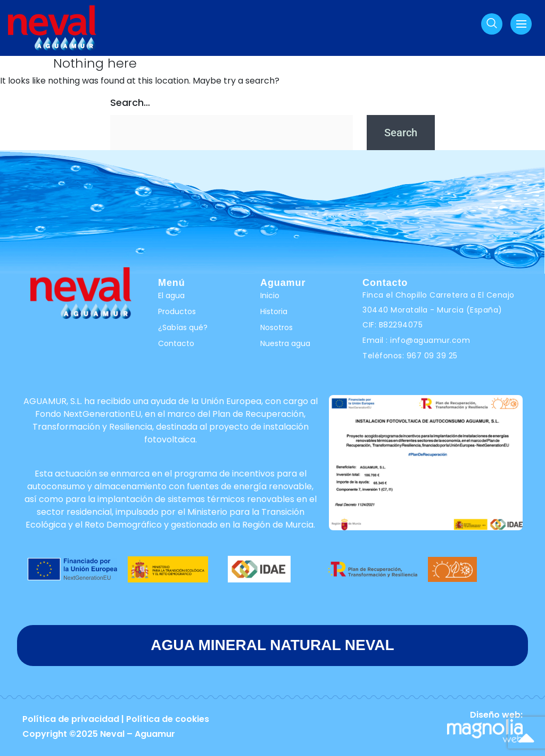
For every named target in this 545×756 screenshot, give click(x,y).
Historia (274, 311)
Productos (177, 311)
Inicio (270, 295)
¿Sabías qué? (183, 327)
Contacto (176, 343)
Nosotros (276, 327)
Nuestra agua (285, 343)
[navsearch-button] (492, 24)
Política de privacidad (71, 719)
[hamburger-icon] (521, 24)
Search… (130, 102)
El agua (171, 295)
